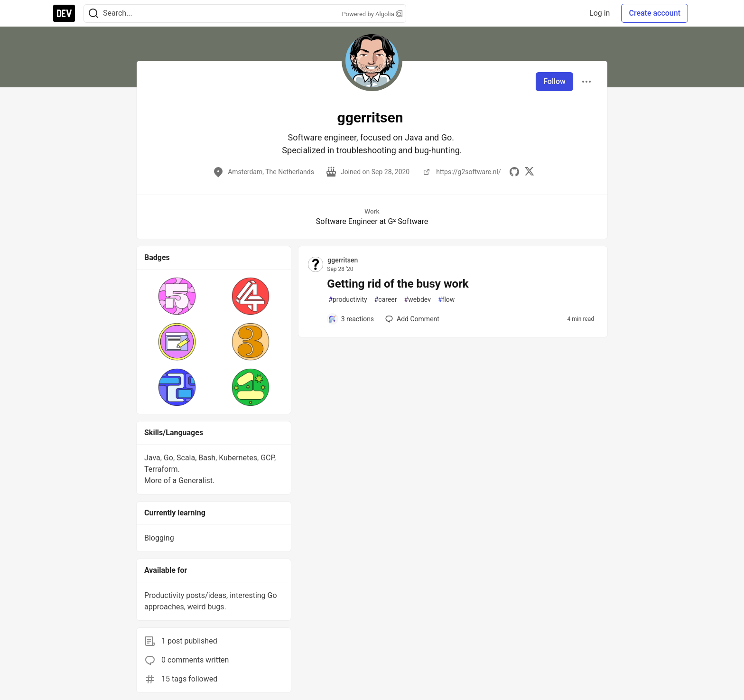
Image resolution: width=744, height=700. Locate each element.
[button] (177, 296)
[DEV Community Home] (64, 13)
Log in (600, 13)
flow (446, 300)
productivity (348, 300)
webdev (418, 300)
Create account (655, 13)
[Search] (93, 14)
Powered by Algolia (372, 14)
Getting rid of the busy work (398, 284)
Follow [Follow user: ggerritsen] (554, 81)
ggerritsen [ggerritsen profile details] (343, 260)
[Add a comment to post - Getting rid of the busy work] (351, 319)
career (386, 300)
